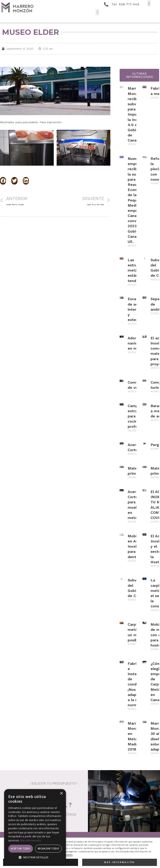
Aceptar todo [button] (21, 849)
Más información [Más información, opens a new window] (31, 840)
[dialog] (35, 826)
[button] (149, 3)
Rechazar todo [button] (48, 849)
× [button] (61, 794)
